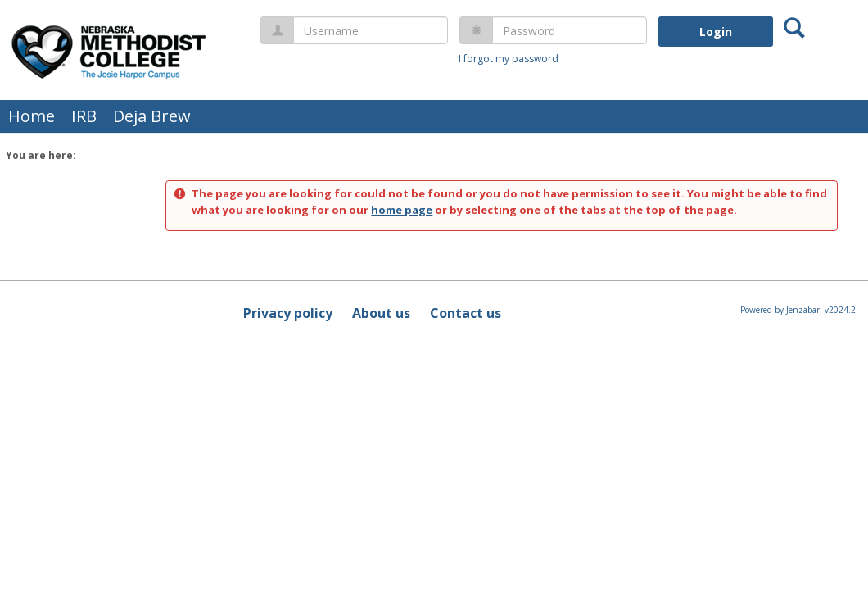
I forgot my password (509, 59)
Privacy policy (288, 313)
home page (402, 210)
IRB (84, 116)
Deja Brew (152, 116)
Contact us (466, 313)
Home (32, 116)
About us (381, 313)
